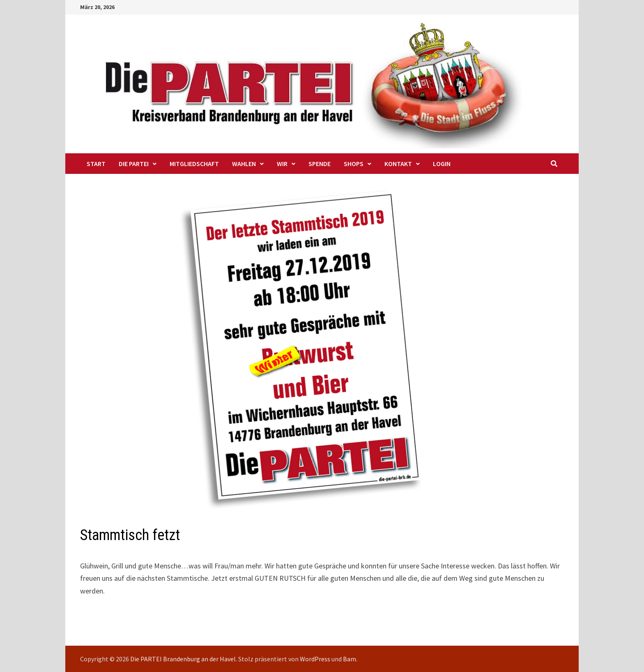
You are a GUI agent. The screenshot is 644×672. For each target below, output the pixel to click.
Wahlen (244, 164)
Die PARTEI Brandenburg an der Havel (183, 659)
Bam (350, 659)
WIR (282, 164)
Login (442, 164)
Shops (354, 164)
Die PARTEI (134, 164)
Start (96, 164)
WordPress (315, 659)
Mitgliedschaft (194, 164)
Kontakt (398, 164)
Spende (320, 164)
